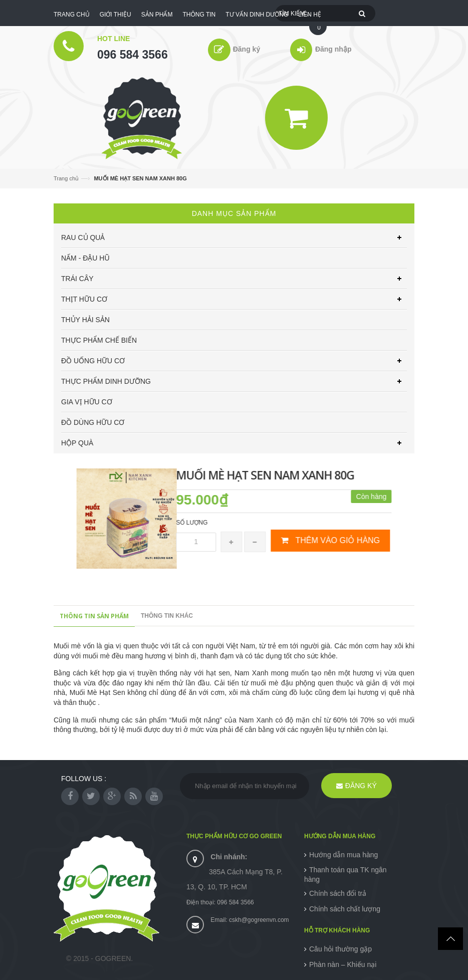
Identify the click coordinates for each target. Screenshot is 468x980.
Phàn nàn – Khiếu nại (343, 964)
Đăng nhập (333, 49)
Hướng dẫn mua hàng (343, 855)
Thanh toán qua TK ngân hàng (345, 875)
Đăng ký (247, 49)
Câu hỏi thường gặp (340, 949)
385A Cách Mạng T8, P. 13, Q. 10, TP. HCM (235, 872)
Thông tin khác (167, 616)
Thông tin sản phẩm (94, 616)
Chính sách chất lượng (345, 909)
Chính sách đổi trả (338, 893)
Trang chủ (66, 178)
